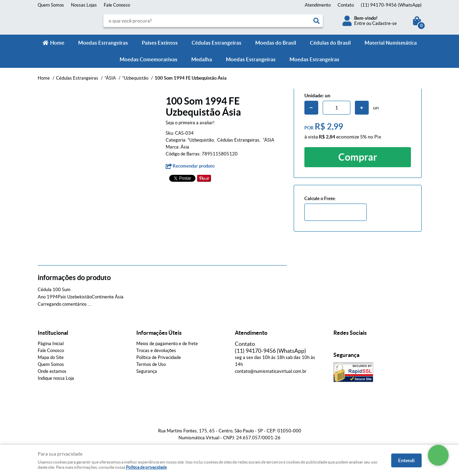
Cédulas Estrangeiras (217, 43)
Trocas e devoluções (156, 351)
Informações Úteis (159, 333)
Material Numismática (391, 43)
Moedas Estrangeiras (103, 43)
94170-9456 (391, 5)
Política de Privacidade (159, 357)
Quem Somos (51, 5)
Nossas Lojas (84, 5)
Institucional (53, 333)
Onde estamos (52, 371)
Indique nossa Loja (56, 378)
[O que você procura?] (316, 21)
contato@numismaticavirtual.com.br (271, 371)
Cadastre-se (384, 23)
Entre (360, 23)
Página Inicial (51, 344)
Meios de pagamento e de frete (167, 344)
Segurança (147, 371)
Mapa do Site (51, 357)
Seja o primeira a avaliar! (190, 123)
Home (57, 43)
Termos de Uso (151, 364)
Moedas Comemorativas (149, 59)
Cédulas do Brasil (330, 43)
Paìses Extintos (160, 43)
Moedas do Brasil (276, 43)
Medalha (202, 59)
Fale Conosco (117, 5)
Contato (346, 5)
